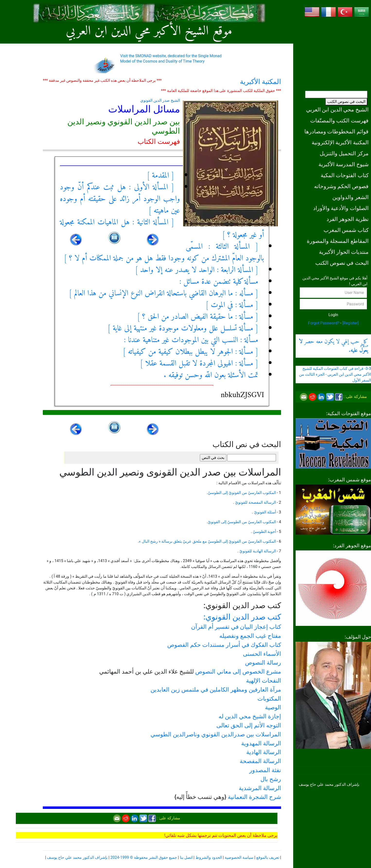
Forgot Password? (324, 323)
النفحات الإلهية (264, 681)
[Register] (350, 323)
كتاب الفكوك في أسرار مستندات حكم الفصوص (224, 645)
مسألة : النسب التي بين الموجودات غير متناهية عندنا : (191, 340)
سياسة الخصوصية (239, 857)
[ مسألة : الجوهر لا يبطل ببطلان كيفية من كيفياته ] (190, 352)
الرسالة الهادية (264, 752)
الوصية (273, 707)
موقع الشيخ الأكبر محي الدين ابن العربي (149, 31)
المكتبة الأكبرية (261, 82)
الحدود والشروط (209, 857)
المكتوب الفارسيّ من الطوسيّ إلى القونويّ (242, 522)
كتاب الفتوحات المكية (345, 175)
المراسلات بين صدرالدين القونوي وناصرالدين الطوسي (216, 734)
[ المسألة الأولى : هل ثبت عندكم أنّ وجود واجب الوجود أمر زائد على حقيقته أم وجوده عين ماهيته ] (120, 199)
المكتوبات (269, 699)
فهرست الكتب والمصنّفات (339, 120)
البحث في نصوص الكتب (346, 102)
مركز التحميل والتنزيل (344, 153)
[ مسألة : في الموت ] (232, 305)
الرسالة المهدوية (261, 743)
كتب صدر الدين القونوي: (242, 617)
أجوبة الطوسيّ (264, 532)
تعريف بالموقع (268, 857)
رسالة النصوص (263, 663)
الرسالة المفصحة (260, 761)
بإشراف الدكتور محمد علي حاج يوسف (77, 857)
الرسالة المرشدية (260, 788)
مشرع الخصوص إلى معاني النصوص (238, 672)
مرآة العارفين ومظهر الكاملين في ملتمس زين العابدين (216, 690)
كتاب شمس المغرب (346, 230)
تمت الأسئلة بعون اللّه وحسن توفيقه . (211, 375)
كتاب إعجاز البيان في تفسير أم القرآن (236, 627)
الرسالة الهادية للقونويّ (257, 551)
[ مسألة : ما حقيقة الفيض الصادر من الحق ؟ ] (198, 317)
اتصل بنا (186, 857)
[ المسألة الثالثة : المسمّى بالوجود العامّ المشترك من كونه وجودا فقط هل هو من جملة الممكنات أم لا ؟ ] (164, 253)
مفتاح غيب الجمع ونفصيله (250, 636)
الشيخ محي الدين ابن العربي (337, 110)
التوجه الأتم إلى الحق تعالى (249, 725)
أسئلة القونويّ (265, 512)
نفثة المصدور (265, 770)
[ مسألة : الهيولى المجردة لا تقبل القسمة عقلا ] (199, 364)
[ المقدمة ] (160, 176)
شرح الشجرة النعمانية (254, 797)
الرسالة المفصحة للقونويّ (255, 502)
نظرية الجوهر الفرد (348, 219)
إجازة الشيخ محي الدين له (250, 716)
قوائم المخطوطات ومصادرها (336, 131)
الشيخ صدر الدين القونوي (160, 100)
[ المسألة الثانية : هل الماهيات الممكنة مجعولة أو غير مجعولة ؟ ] (162, 229)
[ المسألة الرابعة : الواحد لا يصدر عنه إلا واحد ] (197, 270)
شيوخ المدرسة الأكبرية (344, 164)
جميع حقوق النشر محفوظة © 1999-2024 (144, 857)
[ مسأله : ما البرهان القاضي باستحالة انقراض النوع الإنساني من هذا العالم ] (164, 293)
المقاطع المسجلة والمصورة (338, 241)
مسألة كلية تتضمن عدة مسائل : (219, 282)
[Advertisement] (333, 52)
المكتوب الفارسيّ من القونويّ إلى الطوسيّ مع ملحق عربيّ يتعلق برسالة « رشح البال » (207, 541)
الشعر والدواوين (350, 197)
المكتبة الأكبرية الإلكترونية (340, 142)
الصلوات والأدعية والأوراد (341, 208)
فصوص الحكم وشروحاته (341, 186)
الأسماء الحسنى (262, 654)
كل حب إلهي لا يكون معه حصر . (333, 346)
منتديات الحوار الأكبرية (344, 252)
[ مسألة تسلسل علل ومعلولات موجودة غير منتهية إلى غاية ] (183, 329)
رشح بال (271, 779)
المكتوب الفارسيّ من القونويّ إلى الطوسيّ (242, 493)
